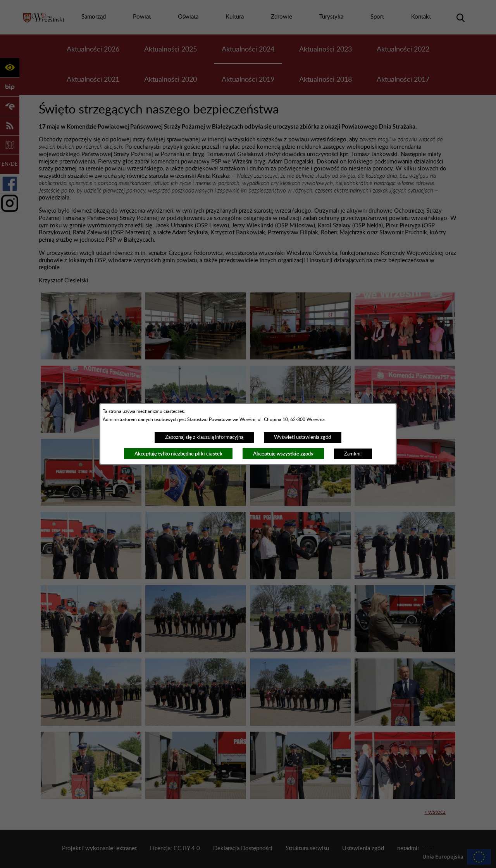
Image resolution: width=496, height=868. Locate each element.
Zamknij (353, 454)
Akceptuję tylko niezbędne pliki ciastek (178, 454)
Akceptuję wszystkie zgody (283, 454)
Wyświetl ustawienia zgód (302, 437)
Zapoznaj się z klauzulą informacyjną (204, 437)
